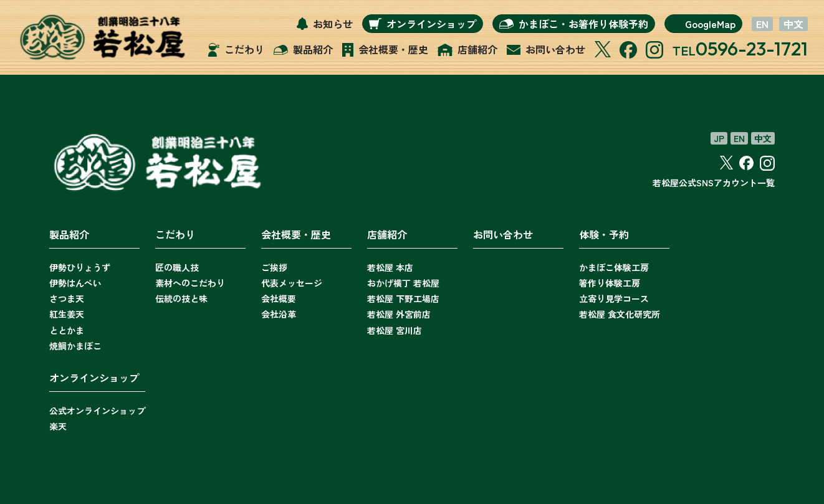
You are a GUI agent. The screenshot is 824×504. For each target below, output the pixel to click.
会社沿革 (279, 314)
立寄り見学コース (614, 298)
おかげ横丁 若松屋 (403, 283)
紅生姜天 (67, 314)
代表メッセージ (292, 283)
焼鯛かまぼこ (75, 346)
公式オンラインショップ (97, 411)
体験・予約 (604, 234)
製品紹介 (69, 234)
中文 (793, 24)
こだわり (175, 234)
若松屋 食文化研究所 (620, 314)
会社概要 (279, 298)
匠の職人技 (177, 267)
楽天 (58, 426)
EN (762, 24)
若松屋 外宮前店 (399, 314)
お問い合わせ (503, 234)
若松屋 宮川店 (395, 330)
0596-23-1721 (752, 49)
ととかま (67, 330)
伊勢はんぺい (75, 283)
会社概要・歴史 (296, 234)
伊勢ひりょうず (80, 267)
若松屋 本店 (390, 267)
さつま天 (67, 298)
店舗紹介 (387, 234)
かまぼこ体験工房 (614, 267)
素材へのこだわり (190, 283)
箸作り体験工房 (610, 283)
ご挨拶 (274, 267)
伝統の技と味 (181, 298)
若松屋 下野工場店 (403, 298)
